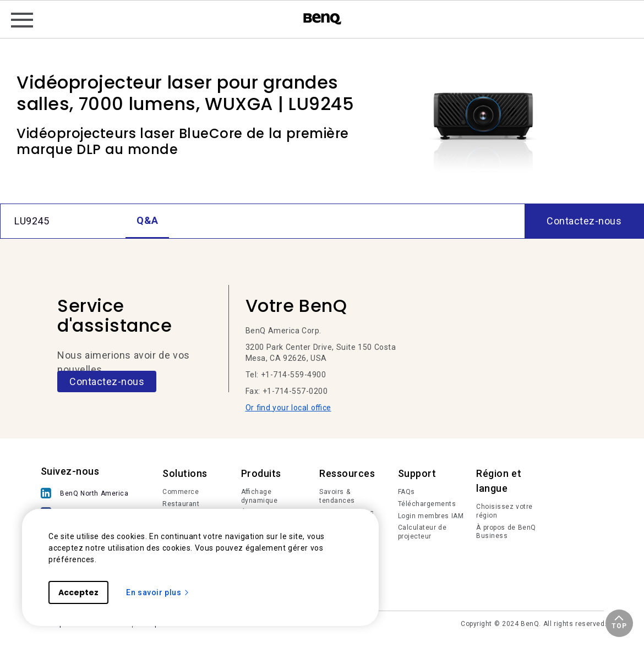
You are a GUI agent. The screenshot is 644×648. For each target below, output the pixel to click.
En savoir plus (158, 592)
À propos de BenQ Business (506, 532)
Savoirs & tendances (337, 496)
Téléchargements (427, 504)
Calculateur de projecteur (422, 532)
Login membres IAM (431, 516)
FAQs (406, 492)
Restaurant (181, 504)
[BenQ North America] (88, 494)
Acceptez (78, 592)
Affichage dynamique (260, 496)
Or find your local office (288, 408)
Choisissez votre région (504, 511)
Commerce (181, 492)
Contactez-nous (107, 381)
